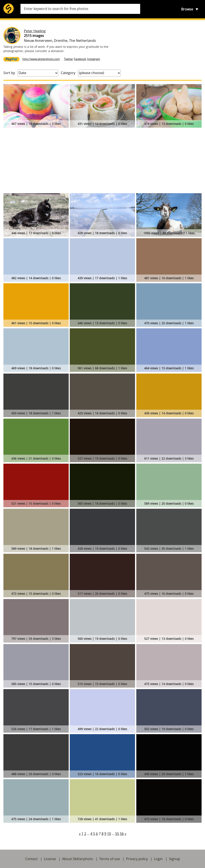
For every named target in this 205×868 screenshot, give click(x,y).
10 (109, 834)
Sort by (9, 73)
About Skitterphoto (78, 859)
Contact (31, 859)
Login (158, 859)
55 (117, 834)
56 (122, 834)
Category (68, 73)
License (50, 859)
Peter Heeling (35, 31)
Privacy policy (137, 859)
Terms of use (110, 859)
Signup (174, 859)
